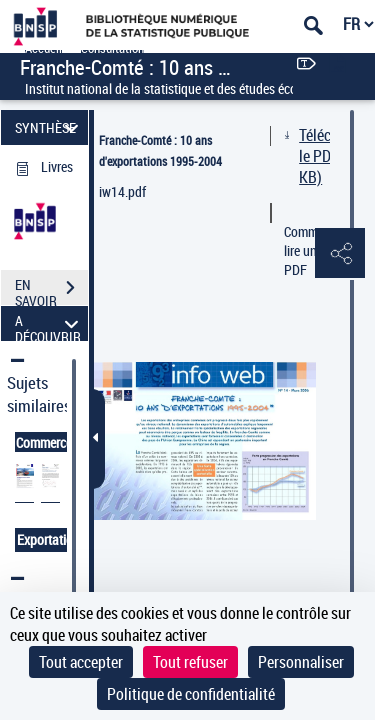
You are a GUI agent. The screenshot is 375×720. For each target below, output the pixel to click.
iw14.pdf (122, 191)
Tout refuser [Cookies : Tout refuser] (190, 662)
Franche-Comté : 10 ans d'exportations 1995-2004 (160, 150)
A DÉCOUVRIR (49, 323)
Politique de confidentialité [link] (191, 694)
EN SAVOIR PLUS (51, 290)
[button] (340, 254)
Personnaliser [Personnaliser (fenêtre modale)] (301, 662)
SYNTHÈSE (49, 127)
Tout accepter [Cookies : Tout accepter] (81, 662)
